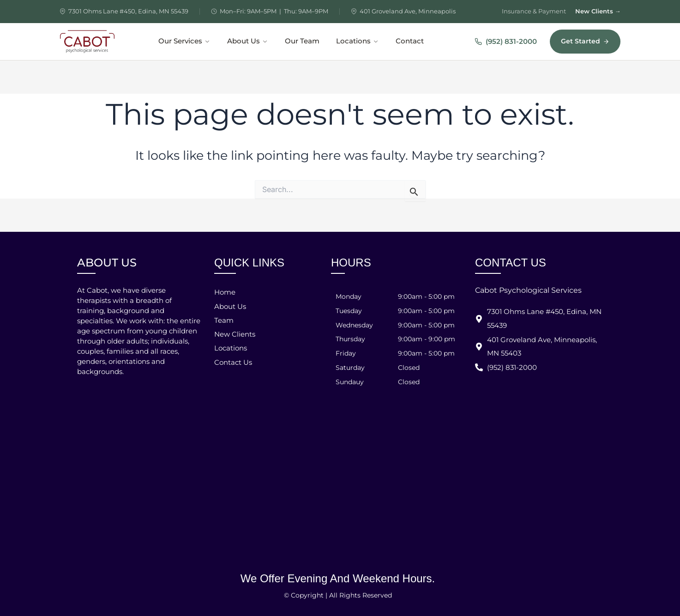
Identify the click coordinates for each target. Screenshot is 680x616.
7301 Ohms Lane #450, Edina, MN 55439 (128, 11)
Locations (358, 41)
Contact (410, 41)
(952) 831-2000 (506, 41)
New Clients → (598, 11)
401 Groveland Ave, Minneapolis (408, 11)
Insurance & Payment (534, 11)
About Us (248, 41)
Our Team (302, 41)
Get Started (585, 41)
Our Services (184, 41)
